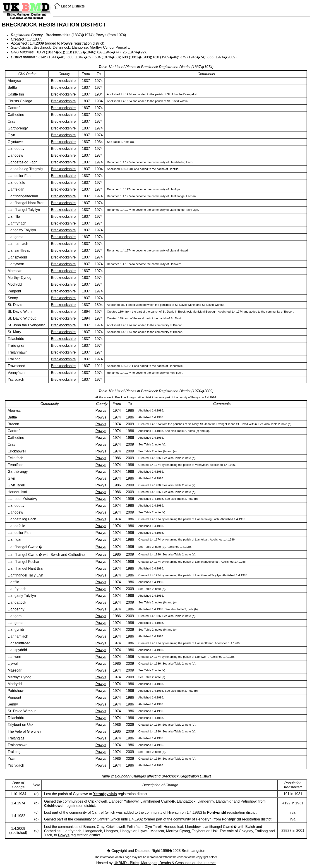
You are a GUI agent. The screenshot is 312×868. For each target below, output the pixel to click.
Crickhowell (54, 806)
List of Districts (73, 6)
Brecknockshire (63, 81)
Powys (67, 43)
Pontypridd (216, 812)
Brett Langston (193, 851)
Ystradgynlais (105, 794)
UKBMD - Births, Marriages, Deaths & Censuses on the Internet (165, 863)
